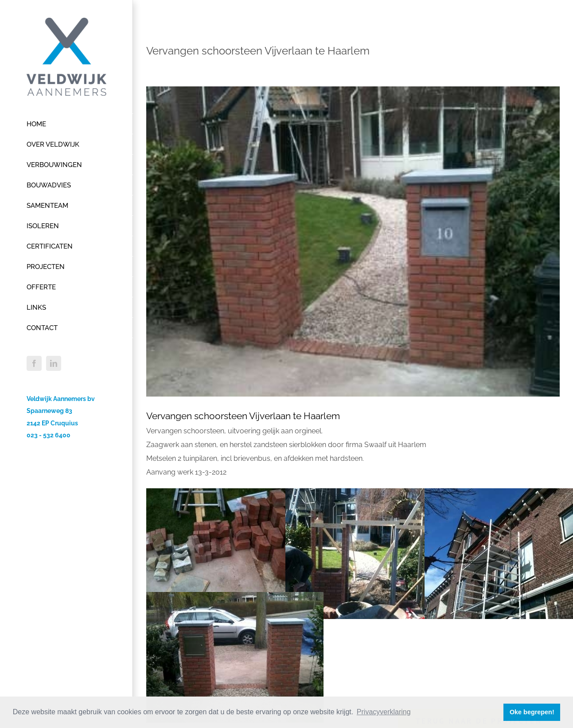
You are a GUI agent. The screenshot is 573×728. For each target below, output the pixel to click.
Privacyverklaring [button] (384, 712)
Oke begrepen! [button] (532, 712)
